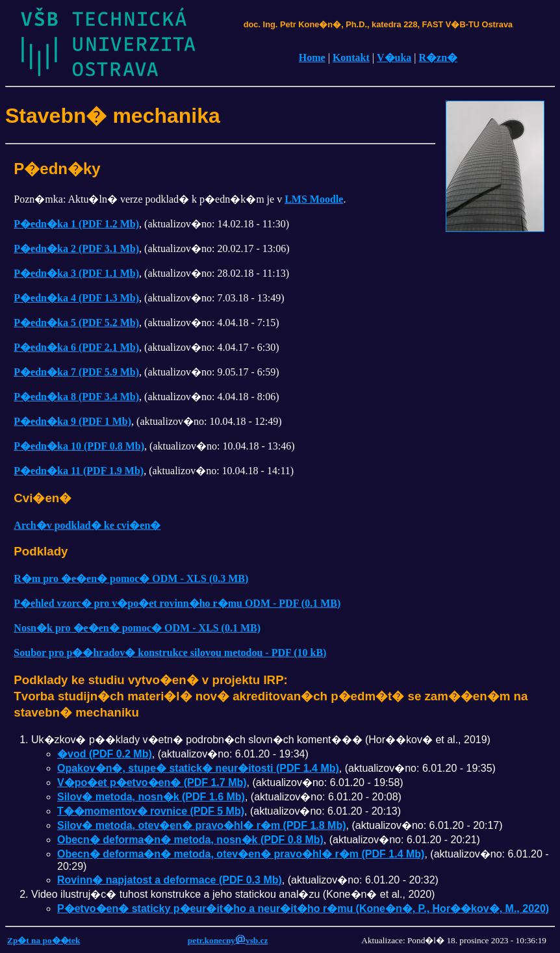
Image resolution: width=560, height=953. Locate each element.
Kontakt (351, 57)
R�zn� (439, 57)
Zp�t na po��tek (44, 940)
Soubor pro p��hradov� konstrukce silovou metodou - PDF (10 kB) (170, 653)
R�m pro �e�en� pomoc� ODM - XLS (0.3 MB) (131, 578)
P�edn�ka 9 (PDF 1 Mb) (72, 421)
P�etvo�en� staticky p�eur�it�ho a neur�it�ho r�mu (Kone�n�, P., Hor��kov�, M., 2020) (303, 909)
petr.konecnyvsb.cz (228, 940)
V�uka (394, 57)
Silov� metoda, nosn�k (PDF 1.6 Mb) (151, 797)
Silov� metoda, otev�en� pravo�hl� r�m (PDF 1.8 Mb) (202, 825)
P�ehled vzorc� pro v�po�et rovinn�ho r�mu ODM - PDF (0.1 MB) (177, 603)
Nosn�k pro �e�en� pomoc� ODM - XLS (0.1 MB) (137, 628)
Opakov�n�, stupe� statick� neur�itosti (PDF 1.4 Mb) (198, 768)
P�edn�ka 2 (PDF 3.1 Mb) (76, 248)
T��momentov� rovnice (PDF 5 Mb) (151, 811)
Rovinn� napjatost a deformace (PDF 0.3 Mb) (170, 880)
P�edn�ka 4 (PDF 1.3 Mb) (76, 298)
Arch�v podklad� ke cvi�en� (87, 525)
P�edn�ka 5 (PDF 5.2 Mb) (76, 323)
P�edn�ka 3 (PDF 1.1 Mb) (76, 273)
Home (312, 57)
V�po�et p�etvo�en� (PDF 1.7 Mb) (152, 782)
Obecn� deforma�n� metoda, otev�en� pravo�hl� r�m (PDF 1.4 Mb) (241, 854)
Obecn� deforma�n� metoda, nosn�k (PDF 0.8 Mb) (190, 840)
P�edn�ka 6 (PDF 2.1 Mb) (76, 347)
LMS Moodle (314, 199)
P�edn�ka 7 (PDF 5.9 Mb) (76, 372)
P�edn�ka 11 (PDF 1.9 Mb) (79, 471)
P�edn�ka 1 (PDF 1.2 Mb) (76, 224)
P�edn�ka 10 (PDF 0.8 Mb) (79, 446)
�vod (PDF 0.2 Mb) (105, 754)
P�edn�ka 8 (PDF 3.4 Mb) (76, 397)
